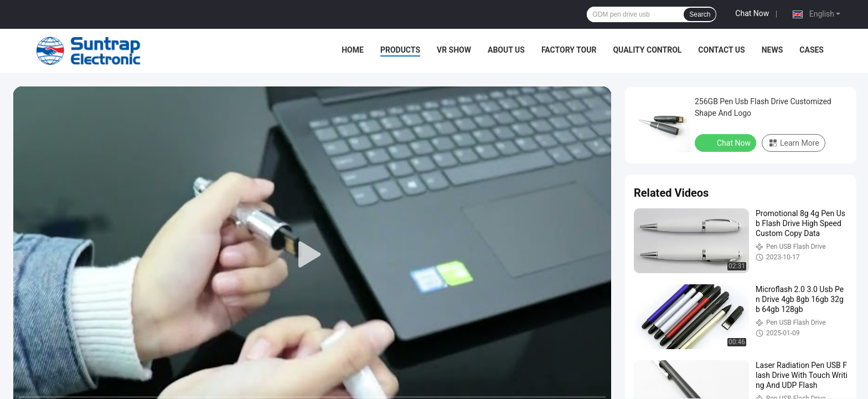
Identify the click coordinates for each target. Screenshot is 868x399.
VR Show (454, 50)
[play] (312, 255)
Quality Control (647, 50)
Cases (812, 50)
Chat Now (752, 13)
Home (353, 50)
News (773, 50)
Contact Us (721, 50)
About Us (506, 50)
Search (700, 14)
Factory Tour (569, 50)
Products (400, 50)
